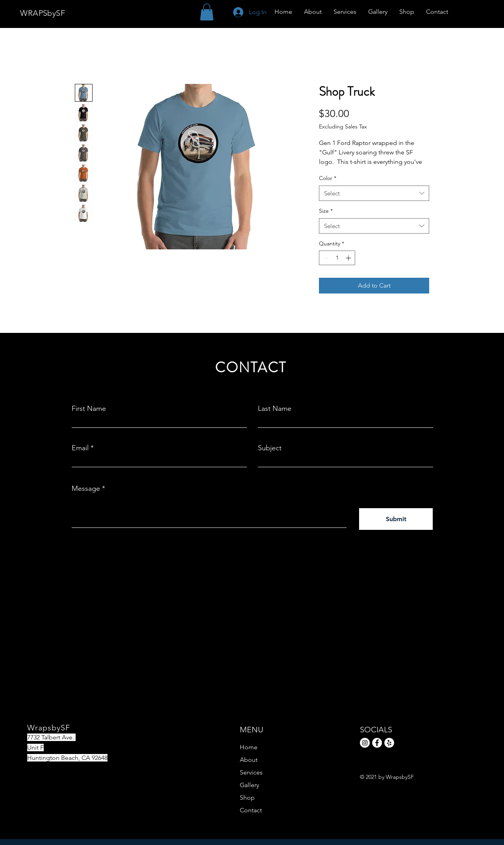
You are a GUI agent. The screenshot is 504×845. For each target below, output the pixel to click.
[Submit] (396, 519)
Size (326, 211)
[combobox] (374, 193)
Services (251, 772)
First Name (89, 409)
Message (86, 488)
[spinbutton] (337, 258)
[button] (207, 12)
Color (328, 178)
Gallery (249, 785)
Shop (247, 798)
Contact (251, 810)
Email (80, 448)
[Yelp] (389, 743)
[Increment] (349, 258)
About (249, 760)
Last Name (275, 409)
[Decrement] (325, 258)
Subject (270, 448)
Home (249, 747)
